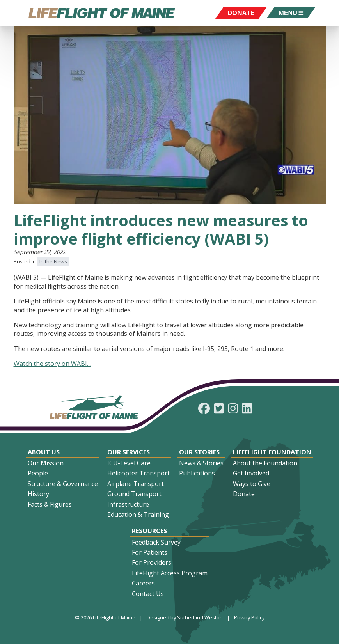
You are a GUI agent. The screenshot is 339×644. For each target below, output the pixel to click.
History (38, 494)
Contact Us (148, 594)
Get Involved (251, 473)
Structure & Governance (63, 484)
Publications (197, 473)
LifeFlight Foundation (272, 452)
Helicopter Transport (138, 473)
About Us (44, 452)
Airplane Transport (136, 484)
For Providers (152, 562)
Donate (244, 494)
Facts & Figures (50, 504)
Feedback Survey (156, 542)
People (38, 473)
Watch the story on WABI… (52, 364)
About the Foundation (265, 463)
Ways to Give (252, 484)
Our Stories (199, 452)
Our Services (129, 452)
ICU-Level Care (129, 463)
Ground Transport (134, 494)
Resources (149, 531)
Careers (143, 583)
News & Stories (201, 463)
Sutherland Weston (200, 617)
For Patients (150, 552)
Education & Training (138, 514)
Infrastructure (128, 504)
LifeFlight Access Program (170, 573)
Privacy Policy (249, 617)
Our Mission (46, 463)
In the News (53, 261)
